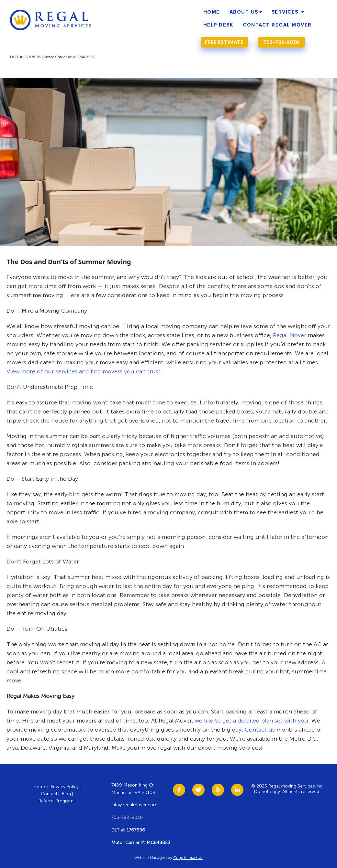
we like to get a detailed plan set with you (251, 721)
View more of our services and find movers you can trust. (84, 371)
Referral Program (56, 801)
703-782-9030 (281, 42)
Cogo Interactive (188, 858)
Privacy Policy (65, 787)
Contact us (260, 730)
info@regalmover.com (134, 805)
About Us (244, 12)
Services (285, 12)
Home (212, 12)
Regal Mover (290, 335)
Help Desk (218, 25)
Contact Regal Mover (277, 25)
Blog (66, 794)
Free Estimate (224, 42)
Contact (49, 794)
